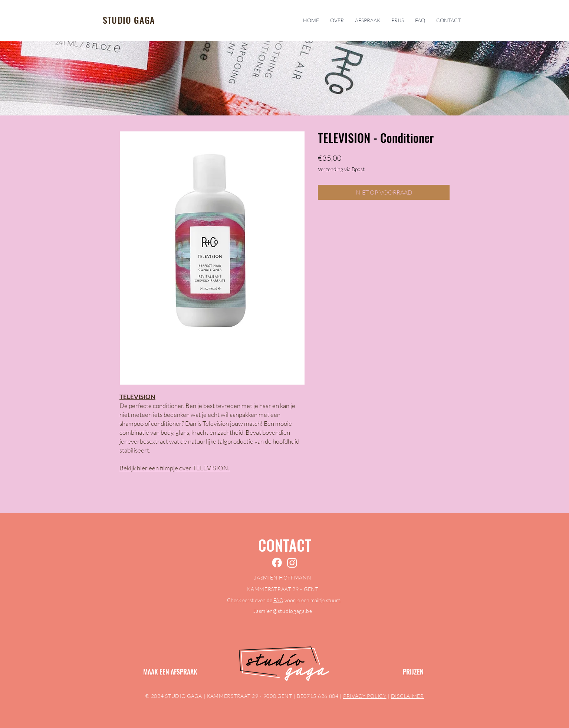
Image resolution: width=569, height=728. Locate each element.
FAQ (278, 600)
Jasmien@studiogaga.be (283, 611)
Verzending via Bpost (341, 169)
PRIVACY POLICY (365, 696)
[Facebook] (277, 563)
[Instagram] (292, 563)
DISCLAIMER (407, 696)
